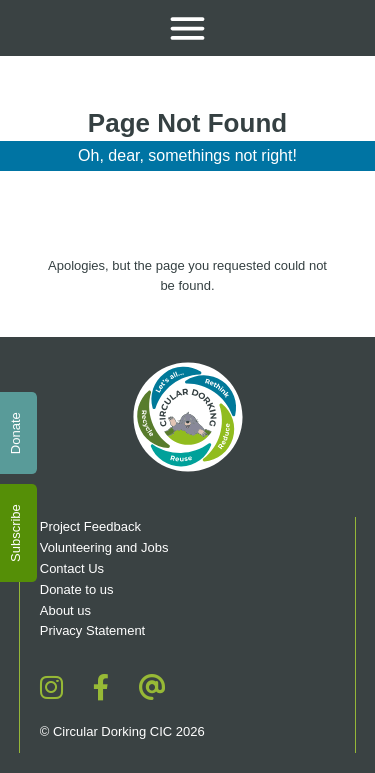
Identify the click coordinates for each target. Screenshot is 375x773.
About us (65, 610)
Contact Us (72, 568)
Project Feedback (90, 526)
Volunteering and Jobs (104, 547)
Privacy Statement (93, 630)
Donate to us (78, 589)
